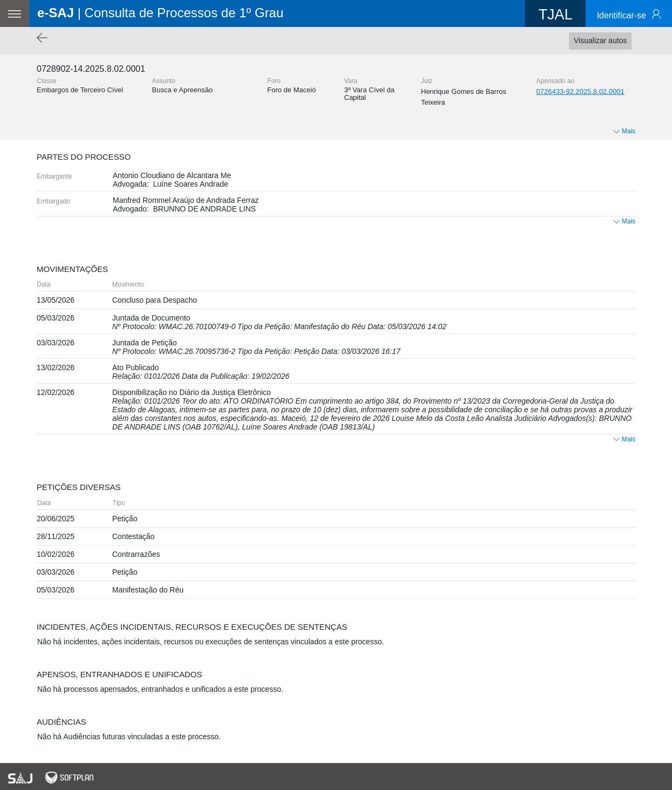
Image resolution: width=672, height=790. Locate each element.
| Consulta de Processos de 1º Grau (160, 13)
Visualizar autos (601, 40)
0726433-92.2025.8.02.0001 (580, 91)
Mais (624, 221)
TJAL (555, 15)
